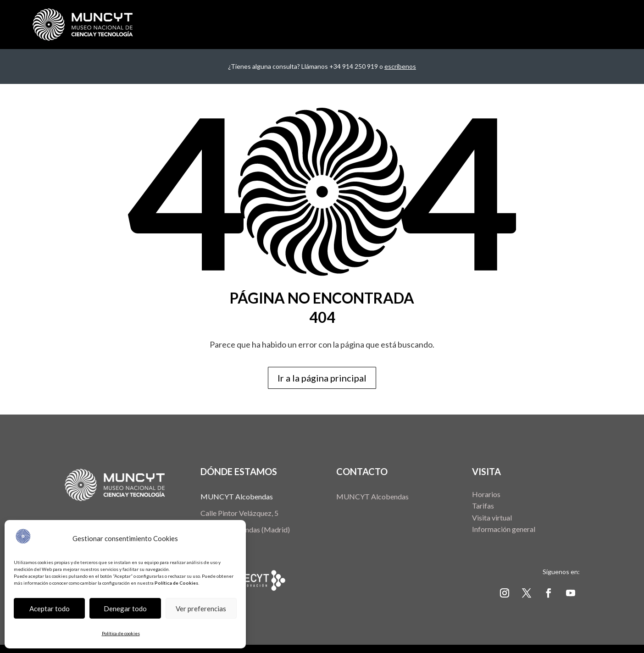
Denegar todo (125, 609)
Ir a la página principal (322, 378)
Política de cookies (121, 633)
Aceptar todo (50, 609)
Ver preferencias (201, 609)
